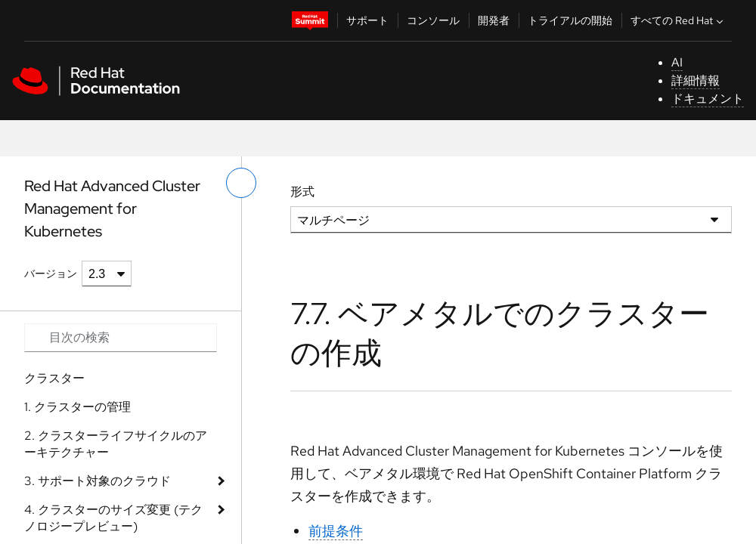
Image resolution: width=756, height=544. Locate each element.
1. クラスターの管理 (77, 407)
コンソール (433, 20)
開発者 (494, 20)
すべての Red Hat (679, 20)
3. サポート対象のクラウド (98, 481)
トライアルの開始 (570, 20)
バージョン (51, 274)
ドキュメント (708, 99)
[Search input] (121, 338)
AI (677, 62)
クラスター (54, 378)
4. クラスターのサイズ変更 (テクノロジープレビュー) (113, 518)
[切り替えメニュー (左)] (241, 183)
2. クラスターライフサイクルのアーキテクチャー (116, 444)
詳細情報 (696, 80)
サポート (367, 20)
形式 (302, 192)
